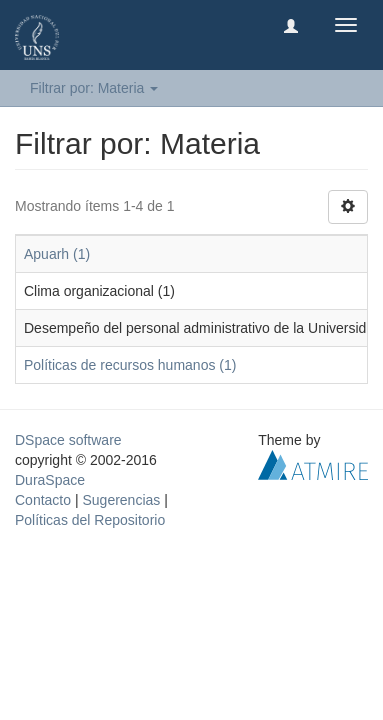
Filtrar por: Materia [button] (94, 88)
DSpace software (68, 440)
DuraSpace (50, 480)
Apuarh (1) (57, 254)
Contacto (43, 500)
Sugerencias (121, 500)
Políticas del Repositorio (90, 520)
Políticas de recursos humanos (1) (130, 365)
